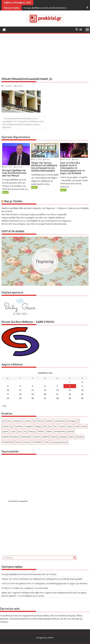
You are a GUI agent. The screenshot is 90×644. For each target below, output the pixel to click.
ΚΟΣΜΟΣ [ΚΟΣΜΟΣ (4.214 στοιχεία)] (64, 437)
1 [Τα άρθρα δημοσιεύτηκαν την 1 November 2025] (70, 382)
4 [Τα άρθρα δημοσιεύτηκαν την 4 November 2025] (20, 386)
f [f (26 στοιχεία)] (79, 421)
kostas (46, 159)
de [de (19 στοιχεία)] (34, 421)
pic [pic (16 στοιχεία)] (55, 426)
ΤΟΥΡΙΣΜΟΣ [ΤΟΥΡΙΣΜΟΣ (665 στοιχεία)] (37, 442)
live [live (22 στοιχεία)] (50, 426)
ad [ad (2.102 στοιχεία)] (3, 421)
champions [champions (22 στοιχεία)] (18, 421)
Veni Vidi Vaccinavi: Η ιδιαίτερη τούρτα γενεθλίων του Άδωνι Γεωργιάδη (34, 214)
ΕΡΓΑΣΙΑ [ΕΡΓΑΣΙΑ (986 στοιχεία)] (37, 437)
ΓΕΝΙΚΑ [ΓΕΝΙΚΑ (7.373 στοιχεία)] (49, 431)
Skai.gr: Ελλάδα (13, 201)
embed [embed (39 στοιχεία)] (49, 421)
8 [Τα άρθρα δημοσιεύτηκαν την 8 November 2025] (70, 386)
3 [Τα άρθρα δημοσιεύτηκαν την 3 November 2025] (8, 386)
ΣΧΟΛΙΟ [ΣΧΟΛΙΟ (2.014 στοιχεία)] (27, 442)
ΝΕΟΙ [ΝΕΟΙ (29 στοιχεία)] (72, 437)
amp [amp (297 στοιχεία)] (9, 421)
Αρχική (5, 192)
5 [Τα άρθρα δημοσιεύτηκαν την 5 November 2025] (33, 386)
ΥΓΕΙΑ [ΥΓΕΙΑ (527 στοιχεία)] (46, 442)
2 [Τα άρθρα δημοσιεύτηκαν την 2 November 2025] (82, 382)
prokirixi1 (19, 86)
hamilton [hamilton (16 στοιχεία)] (19, 426)
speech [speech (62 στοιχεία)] (5, 431)
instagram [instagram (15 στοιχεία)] (29, 426)
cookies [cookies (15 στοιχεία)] (28, 421)
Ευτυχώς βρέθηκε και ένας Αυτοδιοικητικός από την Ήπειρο (29, 574)
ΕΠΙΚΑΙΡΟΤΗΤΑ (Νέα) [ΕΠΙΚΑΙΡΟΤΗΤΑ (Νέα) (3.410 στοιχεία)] (10, 437)
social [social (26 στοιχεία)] (76, 426)
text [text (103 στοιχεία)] (20, 431)
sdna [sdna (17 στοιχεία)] (70, 426)
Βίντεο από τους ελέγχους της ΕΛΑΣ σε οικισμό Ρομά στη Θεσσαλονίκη (34, 224)
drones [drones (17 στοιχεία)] (41, 421)
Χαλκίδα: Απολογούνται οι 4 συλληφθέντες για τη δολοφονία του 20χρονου (36, 221)
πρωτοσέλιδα (14, 501)
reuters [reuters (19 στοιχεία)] (62, 426)
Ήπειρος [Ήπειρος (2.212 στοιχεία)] (32, 431)
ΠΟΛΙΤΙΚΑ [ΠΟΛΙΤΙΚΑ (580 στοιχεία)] (80, 437)
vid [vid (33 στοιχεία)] (25, 431)
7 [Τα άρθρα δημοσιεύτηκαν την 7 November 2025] (57, 386)
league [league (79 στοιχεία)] (38, 426)
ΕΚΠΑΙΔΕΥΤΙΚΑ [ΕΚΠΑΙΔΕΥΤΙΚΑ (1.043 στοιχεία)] (60, 431)
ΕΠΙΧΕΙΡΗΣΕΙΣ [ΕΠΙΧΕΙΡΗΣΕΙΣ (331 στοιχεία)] (26, 437)
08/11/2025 (7, 167)
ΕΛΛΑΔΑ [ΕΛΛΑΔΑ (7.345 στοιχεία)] (71, 431)
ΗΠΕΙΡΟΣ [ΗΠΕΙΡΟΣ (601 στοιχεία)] (46, 437)
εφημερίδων (24, 501)
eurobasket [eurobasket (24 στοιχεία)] (59, 421)
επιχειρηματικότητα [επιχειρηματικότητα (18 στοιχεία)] (59, 442)
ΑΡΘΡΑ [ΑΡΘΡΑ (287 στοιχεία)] (41, 431)
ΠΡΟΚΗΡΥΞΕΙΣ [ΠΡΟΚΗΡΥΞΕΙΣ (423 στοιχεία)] (8, 442)
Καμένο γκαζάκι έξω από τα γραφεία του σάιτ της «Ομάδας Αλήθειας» (33, 218)
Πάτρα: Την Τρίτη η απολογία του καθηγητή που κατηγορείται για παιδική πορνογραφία (42, 579)
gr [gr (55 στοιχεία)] (12, 426)
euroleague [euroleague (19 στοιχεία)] (71, 421)
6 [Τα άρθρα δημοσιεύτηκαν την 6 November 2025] (45, 386)
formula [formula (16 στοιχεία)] (5, 426)
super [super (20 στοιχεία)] (13, 431)
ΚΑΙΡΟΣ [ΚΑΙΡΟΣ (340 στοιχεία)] (55, 437)
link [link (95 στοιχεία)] (45, 426)
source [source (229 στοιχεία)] (84, 426)
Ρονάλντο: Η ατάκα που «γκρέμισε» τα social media (25, 588)
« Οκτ (4, 406)
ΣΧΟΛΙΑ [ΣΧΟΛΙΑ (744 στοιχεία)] (19, 442)
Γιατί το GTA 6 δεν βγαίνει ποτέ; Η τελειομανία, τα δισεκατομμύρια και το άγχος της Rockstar (44, 583)
